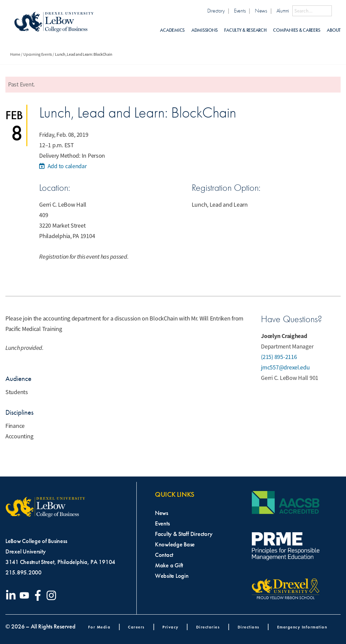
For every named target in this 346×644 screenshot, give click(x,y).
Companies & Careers (297, 30)
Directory (216, 11)
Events (240, 11)
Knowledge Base (175, 544)
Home (15, 54)
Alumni (283, 11)
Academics (172, 30)
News (261, 11)
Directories (208, 627)
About (334, 30)
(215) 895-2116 (279, 357)
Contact (164, 555)
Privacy (170, 627)
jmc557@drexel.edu (285, 367)
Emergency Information (302, 627)
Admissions (204, 30)
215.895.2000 (23, 572)
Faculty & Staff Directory (184, 534)
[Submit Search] (336, 11)
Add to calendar (63, 166)
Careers (136, 627)
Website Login (172, 576)
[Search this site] (312, 11)
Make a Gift (169, 565)
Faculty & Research (245, 30)
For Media (99, 627)
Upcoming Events (38, 54)
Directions (249, 627)
